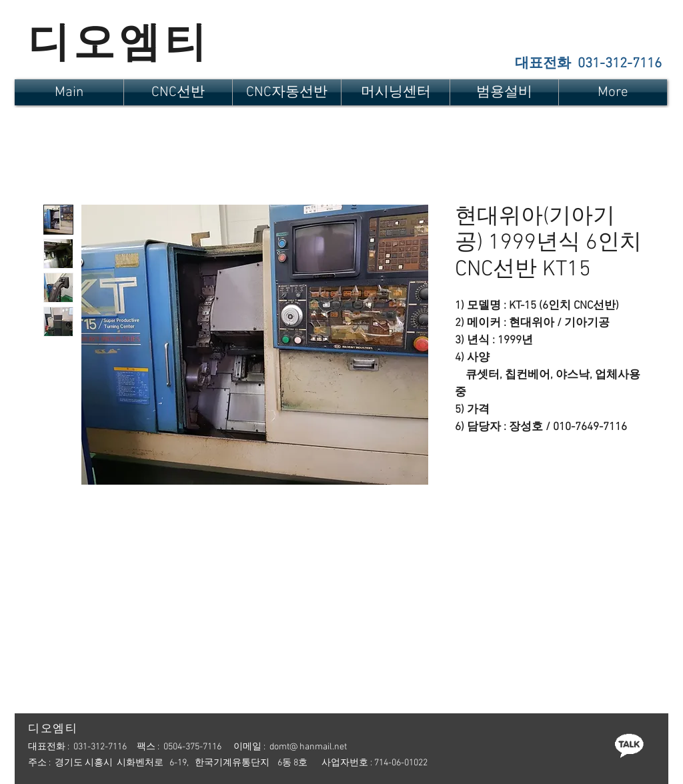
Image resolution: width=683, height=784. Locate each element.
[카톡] (629, 745)
